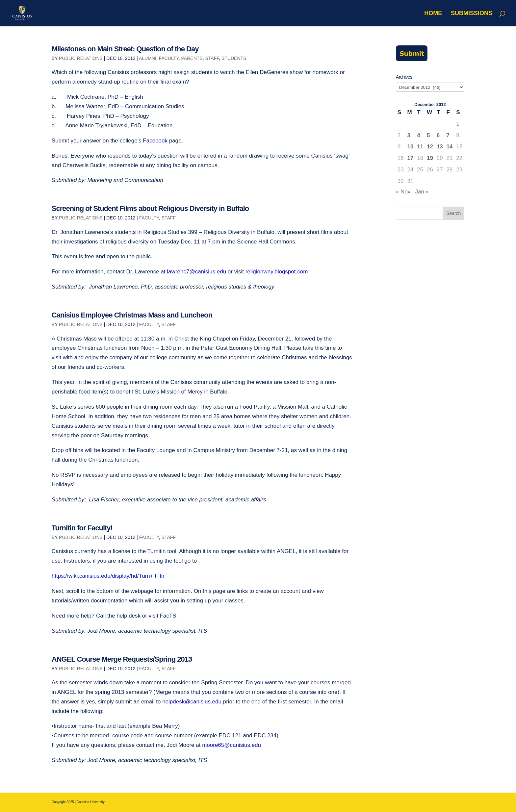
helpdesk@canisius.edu (192, 702)
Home (433, 14)
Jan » (422, 192)
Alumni (148, 58)
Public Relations (81, 58)
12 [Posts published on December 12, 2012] (430, 147)
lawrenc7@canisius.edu (196, 272)
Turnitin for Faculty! (82, 528)
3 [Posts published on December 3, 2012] (409, 135)
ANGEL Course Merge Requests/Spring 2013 (122, 659)
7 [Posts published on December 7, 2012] (448, 135)
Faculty (169, 58)
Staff (212, 58)
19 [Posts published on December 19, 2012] (430, 158)
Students (234, 58)
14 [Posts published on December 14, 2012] (450, 147)
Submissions (472, 14)
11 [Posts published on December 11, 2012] (420, 147)
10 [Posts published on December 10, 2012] (411, 147)
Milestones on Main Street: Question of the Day (125, 49)
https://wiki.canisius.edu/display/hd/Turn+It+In (108, 576)
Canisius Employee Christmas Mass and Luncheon (132, 315)
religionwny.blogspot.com (277, 272)
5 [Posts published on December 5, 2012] (428, 135)
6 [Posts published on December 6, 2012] (438, 135)
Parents (192, 58)
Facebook (155, 141)
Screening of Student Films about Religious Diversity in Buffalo (150, 208)
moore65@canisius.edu (232, 745)
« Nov (403, 192)
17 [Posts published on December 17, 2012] (411, 158)
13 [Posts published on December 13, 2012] (440, 147)
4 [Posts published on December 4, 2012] (418, 135)
